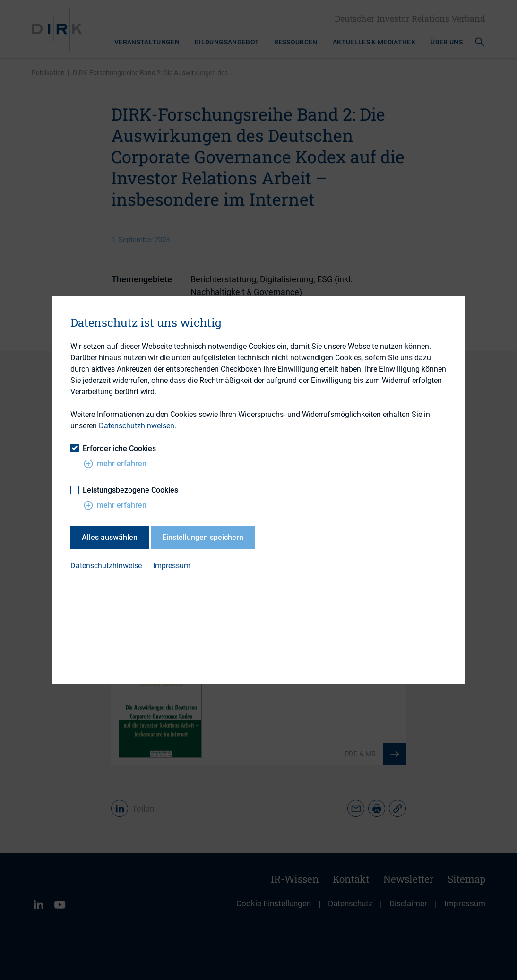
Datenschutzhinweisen (137, 426)
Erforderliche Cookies (113, 448)
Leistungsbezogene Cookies (124, 490)
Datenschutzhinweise (106, 566)
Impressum (172, 566)
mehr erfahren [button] (115, 464)
